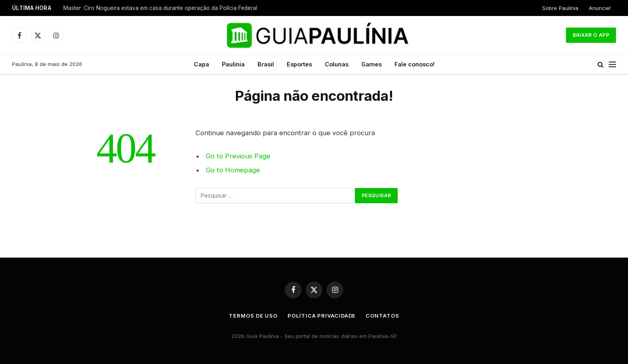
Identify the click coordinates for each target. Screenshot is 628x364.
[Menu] (612, 65)
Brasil (266, 64)
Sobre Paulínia (560, 8)
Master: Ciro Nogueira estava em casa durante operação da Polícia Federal (160, 8)
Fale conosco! (415, 64)
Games (371, 64)
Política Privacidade (322, 316)
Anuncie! (600, 8)
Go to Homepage (233, 170)
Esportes (299, 64)
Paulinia (233, 64)
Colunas (337, 64)
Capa (201, 64)
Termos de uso (253, 316)
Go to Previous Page (238, 156)
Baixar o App (591, 35)
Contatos (382, 316)
